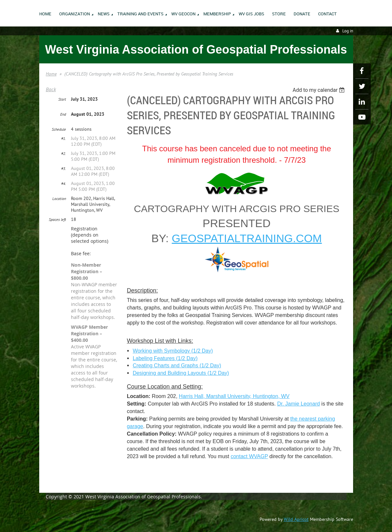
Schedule (59, 129)
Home (51, 74)
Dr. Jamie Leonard (299, 404)
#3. (64, 168)
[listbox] (320, 90)
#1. (64, 138)
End (63, 114)
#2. (64, 153)
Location (59, 199)
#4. (64, 183)
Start (62, 99)
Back (51, 89)
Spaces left (57, 219)
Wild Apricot (296, 519)
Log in (348, 31)
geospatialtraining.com (247, 238)
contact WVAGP (249, 456)
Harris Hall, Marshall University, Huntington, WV (234, 396)
